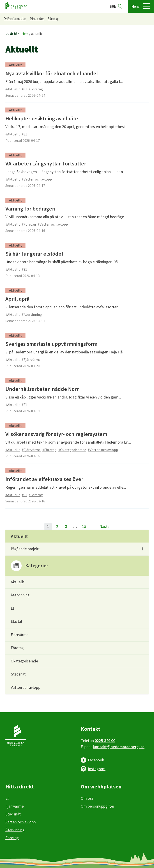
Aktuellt (37, 34)
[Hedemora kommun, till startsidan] (16, 6)
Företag (53, 19)
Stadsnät (18, 674)
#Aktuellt (13, 89)
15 (84, 526)
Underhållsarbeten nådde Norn (43, 389)
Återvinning (20, 595)
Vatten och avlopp (26, 687)
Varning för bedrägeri (30, 209)
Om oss (87, 798)
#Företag (36, 89)
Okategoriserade (24, 661)
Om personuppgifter (98, 806)
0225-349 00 (105, 741)
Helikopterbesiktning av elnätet (43, 118)
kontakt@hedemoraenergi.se (119, 747)
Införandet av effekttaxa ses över (44, 479)
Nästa (105, 526)
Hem (25, 34)
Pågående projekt (25, 549)
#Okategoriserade (72, 450)
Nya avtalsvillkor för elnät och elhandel (52, 73)
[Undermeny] (142, 549)
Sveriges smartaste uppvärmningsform (51, 344)
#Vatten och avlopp (37, 179)
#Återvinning (32, 314)
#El (24, 89)
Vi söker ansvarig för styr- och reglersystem (56, 434)
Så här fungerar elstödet (34, 254)
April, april (17, 299)
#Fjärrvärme (31, 360)
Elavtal (16, 621)
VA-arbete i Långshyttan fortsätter (46, 164)
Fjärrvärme (20, 635)
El (12, 608)
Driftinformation (15, 19)
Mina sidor (37, 19)
